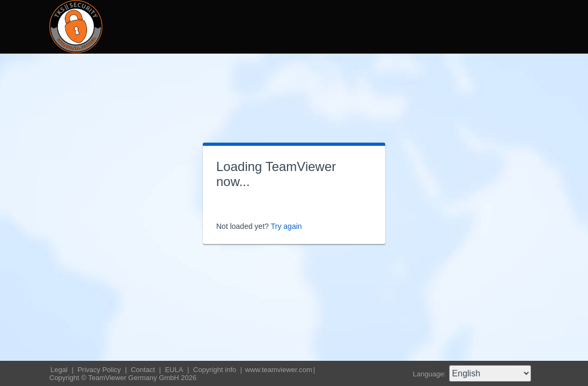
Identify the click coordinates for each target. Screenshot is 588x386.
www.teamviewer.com (279, 370)
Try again (286, 226)
